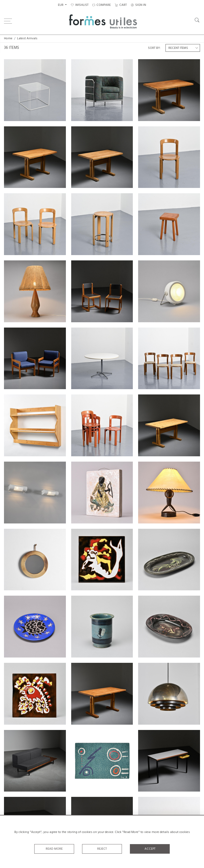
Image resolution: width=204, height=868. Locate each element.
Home (8, 38)
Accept (150, 849)
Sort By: (154, 48)
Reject (102, 849)
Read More (54, 849)
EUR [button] (61, 5)
